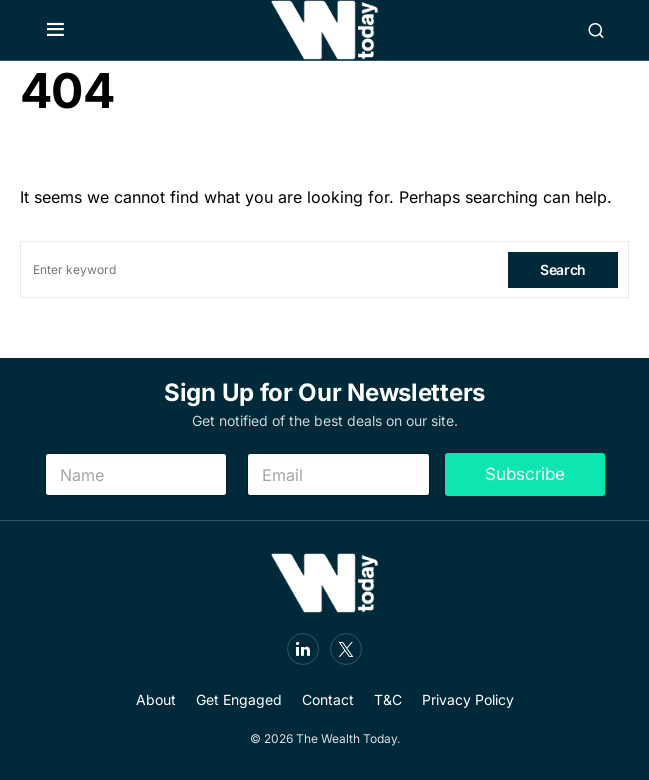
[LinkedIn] (303, 649)
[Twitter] (346, 649)
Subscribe (525, 474)
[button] (55, 30)
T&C (388, 699)
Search (563, 269)
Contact (328, 699)
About (156, 699)
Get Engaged (239, 699)
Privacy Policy (468, 699)
